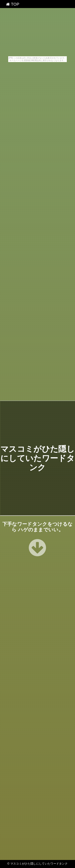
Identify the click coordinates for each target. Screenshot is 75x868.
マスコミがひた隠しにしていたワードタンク (37, 458)
